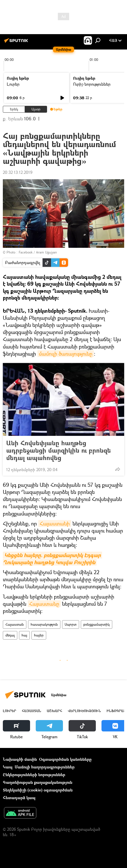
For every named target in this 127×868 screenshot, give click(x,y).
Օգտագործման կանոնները (65, 759)
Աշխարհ (54, 711)
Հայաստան (15, 624)
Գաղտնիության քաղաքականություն (38, 782)
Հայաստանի (55, 523)
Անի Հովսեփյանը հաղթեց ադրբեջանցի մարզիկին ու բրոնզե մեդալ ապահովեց (59, 450)
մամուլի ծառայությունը (66, 354)
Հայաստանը (44, 604)
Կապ (8, 767)
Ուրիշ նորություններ (92, 84)
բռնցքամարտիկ (97, 624)
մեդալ (10, 635)
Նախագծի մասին (20, 759)
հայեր (39, 635)
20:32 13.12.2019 (18, 172)
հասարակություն (44, 624)
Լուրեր (13, 84)
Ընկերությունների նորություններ (34, 775)
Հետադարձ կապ (19, 798)
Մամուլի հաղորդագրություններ (45, 767)
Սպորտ (71, 624)
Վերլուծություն (84, 711)
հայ (24, 635)
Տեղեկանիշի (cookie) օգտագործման (38, 790)
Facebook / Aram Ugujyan (38, 252)
